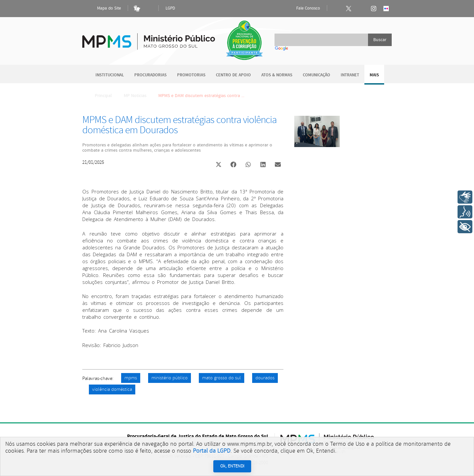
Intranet (350, 75)
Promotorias (191, 75)
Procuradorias (150, 75)
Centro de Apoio (233, 75)
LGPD (170, 8)
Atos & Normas (277, 75)
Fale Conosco (303, 9)
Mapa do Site (103, 9)
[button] (218, 165)
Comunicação (316, 75)
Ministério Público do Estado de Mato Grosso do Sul (149, 38)
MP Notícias (135, 96)
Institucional (110, 75)
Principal (99, 96)
